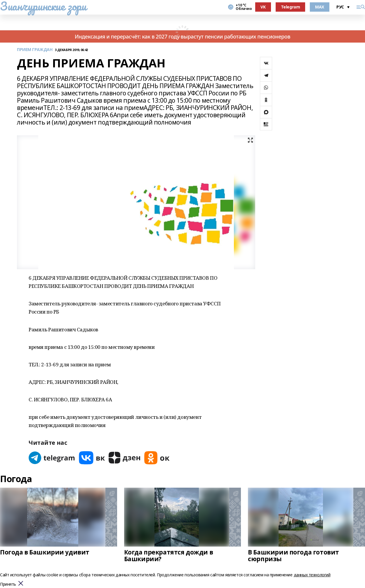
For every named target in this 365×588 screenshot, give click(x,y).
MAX (320, 7)
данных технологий (312, 575)
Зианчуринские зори (43, 6)
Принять (8, 584)
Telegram (291, 7)
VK (263, 7)
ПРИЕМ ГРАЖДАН (35, 50)
